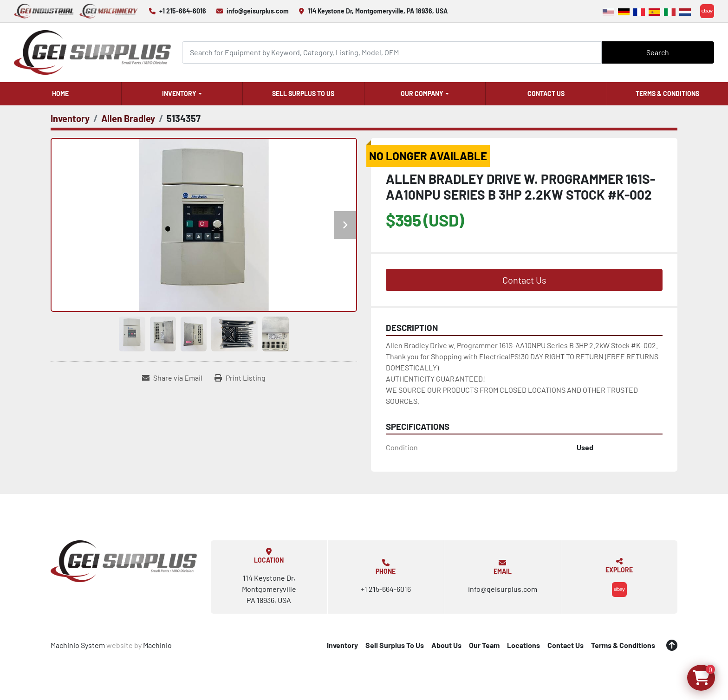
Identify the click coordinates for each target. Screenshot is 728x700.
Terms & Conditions (667, 94)
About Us (446, 645)
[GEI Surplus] (124, 561)
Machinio (157, 645)
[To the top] (672, 645)
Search (658, 52)
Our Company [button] (422, 94)
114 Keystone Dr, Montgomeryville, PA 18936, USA (378, 11)
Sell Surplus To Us (303, 94)
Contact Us (546, 94)
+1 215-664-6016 (183, 11)
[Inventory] (70, 118)
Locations (523, 645)
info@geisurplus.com (258, 11)
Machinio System (78, 645)
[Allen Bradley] (128, 118)
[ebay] (707, 11)
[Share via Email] (172, 378)
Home (60, 94)
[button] (182, 94)
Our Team (484, 645)
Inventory (179, 94)
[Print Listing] (240, 378)
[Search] (392, 52)
